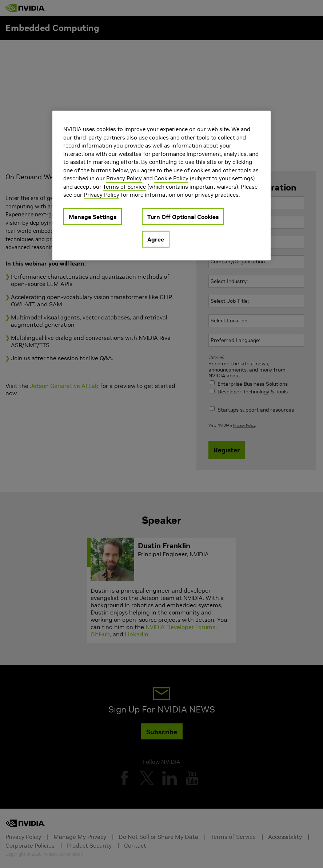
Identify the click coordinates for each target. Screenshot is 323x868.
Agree (156, 239)
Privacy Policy (124, 178)
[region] (161, 186)
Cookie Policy (171, 178)
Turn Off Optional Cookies (183, 217)
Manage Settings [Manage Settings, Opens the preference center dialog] (93, 217)
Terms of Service (124, 187)
